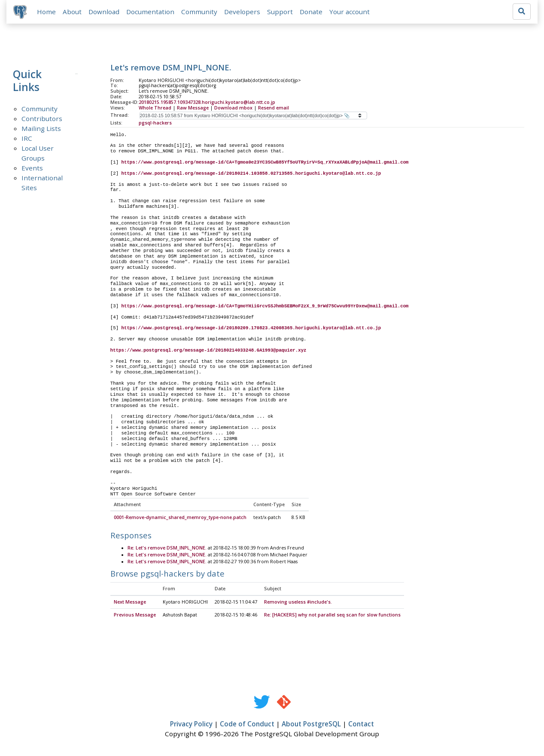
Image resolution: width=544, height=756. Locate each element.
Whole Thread (155, 108)
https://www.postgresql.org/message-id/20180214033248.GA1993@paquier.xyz (208, 350)
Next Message (130, 603)
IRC (27, 138)
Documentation (150, 12)
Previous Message (135, 616)
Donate (311, 12)
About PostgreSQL (311, 725)
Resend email (274, 108)
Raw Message (193, 108)
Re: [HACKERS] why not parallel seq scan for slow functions (332, 616)
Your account (349, 12)
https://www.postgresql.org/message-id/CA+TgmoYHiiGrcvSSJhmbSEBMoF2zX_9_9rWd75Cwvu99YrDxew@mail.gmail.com (265, 306)
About (72, 12)
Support (280, 12)
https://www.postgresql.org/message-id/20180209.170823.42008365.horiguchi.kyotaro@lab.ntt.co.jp (251, 328)
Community (199, 12)
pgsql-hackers (155, 123)
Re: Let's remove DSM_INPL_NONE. (167, 548)
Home (46, 12)
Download (104, 12)
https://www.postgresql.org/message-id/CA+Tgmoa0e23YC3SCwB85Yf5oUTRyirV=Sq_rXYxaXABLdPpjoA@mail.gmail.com (265, 163)
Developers (242, 12)
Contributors (42, 118)
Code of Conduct (247, 725)
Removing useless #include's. (298, 603)
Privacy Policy (191, 725)
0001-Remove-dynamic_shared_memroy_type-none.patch (180, 518)
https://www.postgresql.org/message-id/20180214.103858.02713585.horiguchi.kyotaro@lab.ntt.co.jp (251, 173)
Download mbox (233, 108)
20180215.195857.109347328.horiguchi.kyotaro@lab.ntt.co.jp (207, 103)
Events (32, 168)
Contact (361, 725)
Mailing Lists (41, 128)
